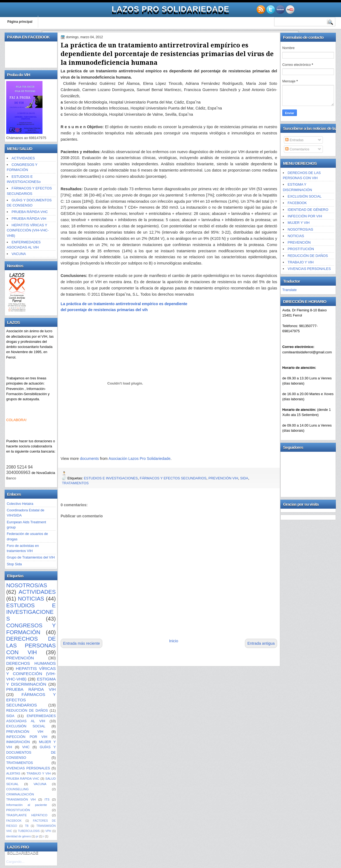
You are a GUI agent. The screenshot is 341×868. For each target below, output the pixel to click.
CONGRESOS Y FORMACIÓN (31, 629)
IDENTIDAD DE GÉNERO (308, 210)
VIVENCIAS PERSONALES (28, 768)
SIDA (10, 716)
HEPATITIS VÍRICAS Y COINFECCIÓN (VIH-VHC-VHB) (28, 230)
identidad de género (19, 836)
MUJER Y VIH (299, 223)
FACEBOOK (14, 821)
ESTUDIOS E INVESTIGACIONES (31, 612)
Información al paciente (27, 805)
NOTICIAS (31, 598)
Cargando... (15, 862)
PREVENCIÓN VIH (25, 732)
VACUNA (19, 254)
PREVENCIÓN (20, 658)
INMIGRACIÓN (18, 742)
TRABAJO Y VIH (39, 773)
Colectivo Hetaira (20, 504)
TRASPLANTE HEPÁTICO (27, 815)
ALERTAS (13, 773)
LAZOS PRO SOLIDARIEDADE (170, 9)
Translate (289, 290)
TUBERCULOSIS (29, 831)
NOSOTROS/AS (27, 585)
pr (37, 836)
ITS (47, 799)
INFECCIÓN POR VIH (27, 737)
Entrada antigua (261, 643)
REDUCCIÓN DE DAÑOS (27, 710)
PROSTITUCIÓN (18, 810)
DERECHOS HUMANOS (31, 663)
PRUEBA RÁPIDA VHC (30, 212)
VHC (26, 747)
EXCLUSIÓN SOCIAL (26, 726)
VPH (48, 831)
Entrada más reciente (81, 643)
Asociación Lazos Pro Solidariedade (140, 459)
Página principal (20, 22)
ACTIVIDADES (23, 158)
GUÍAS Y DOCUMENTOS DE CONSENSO (31, 752)
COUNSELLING (17, 789)
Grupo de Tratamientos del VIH (31, 557)
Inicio (174, 641)
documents (89, 459)
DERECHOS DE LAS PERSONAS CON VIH (31, 645)
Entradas (294, 140)
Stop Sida (14, 564)
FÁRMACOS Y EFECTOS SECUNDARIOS (173, 478)
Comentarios (297, 149)
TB (27, 826)
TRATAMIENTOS (20, 763)
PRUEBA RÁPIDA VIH (29, 219)
